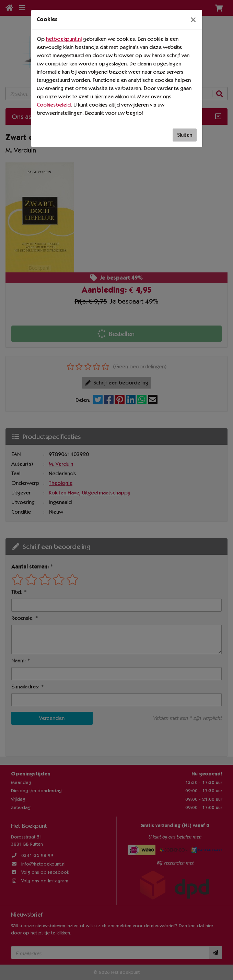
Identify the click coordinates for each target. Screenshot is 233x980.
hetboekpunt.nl (64, 39)
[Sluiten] (193, 20)
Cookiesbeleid (54, 105)
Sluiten (185, 135)
